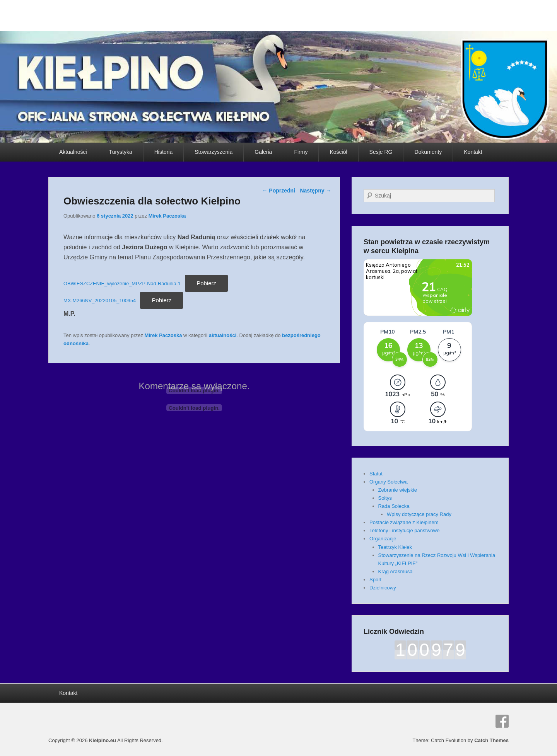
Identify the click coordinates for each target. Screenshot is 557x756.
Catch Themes (491, 740)
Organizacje (383, 539)
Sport (375, 580)
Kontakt (473, 152)
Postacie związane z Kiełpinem (404, 522)
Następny (315, 191)
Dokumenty (428, 152)
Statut (376, 474)
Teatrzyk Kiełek (395, 547)
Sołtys (385, 498)
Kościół (338, 152)
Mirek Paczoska (167, 216)
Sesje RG (381, 152)
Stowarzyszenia (214, 152)
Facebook (502, 721)
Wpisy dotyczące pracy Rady (419, 514)
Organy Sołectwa (389, 482)
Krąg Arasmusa (396, 571)
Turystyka (121, 152)
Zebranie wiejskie (398, 490)
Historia (163, 152)
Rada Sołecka (394, 506)
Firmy (301, 152)
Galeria (263, 152)
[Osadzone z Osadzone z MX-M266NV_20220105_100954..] (194, 408)
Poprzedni (278, 191)
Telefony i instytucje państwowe (404, 530)
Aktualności (73, 152)
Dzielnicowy (383, 588)
